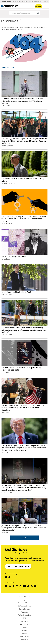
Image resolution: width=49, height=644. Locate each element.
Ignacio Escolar (6, 259)
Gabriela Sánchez (7, 492)
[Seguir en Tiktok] (28, 586)
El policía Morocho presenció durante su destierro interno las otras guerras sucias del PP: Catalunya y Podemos (22, 101)
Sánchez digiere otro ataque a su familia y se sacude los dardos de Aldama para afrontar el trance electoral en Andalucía (24, 141)
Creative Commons (25, 609)
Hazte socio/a (39, 6)
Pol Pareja (5, 533)
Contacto (25, 627)
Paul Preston (5, 372)
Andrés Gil (5, 453)
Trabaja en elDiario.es (25, 603)
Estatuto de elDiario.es (25, 606)
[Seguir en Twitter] (10, 586)
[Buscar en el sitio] (22, 13)
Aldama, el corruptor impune (14, 257)
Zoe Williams (5, 412)
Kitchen (26, 1)
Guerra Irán (30, 1)
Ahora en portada (8, 68)
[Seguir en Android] (6, 577)
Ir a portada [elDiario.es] (24, 538)
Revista (25, 630)
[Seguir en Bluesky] (6, 586)
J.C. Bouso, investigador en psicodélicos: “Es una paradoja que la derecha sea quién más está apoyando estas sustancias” (24, 528)
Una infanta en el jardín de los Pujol (16, 292)
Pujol (45, 1)
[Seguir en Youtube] (24, 586)
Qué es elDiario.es (24, 597)
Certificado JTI (25, 636)
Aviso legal (24, 612)
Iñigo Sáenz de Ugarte (8, 183)
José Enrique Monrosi (8, 146)
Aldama (42, 1)
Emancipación (36, 1)
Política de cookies (25, 624)
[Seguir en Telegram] (17, 586)
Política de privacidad (24, 615)
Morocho (14, 1)
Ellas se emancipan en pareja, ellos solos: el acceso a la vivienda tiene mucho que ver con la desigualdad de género (24, 219)
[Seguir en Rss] (35, 586)
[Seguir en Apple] (9, 577)
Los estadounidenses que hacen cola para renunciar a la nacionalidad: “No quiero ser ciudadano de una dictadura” (24, 408)
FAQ (25, 618)
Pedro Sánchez (20, 1)
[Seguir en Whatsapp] (32, 586)
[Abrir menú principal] (46, 6)
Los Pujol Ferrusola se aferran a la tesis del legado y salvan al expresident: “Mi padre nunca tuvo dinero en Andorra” (24, 330)
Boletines (24, 633)
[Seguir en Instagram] (20, 586)
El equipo (24, 600)
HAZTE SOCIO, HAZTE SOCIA (18, 566)
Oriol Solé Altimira (7, 295)
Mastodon (25, 639)
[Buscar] (38, 13)
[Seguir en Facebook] (13, 586)
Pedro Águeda (6, 106)
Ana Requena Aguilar (8, 224)
